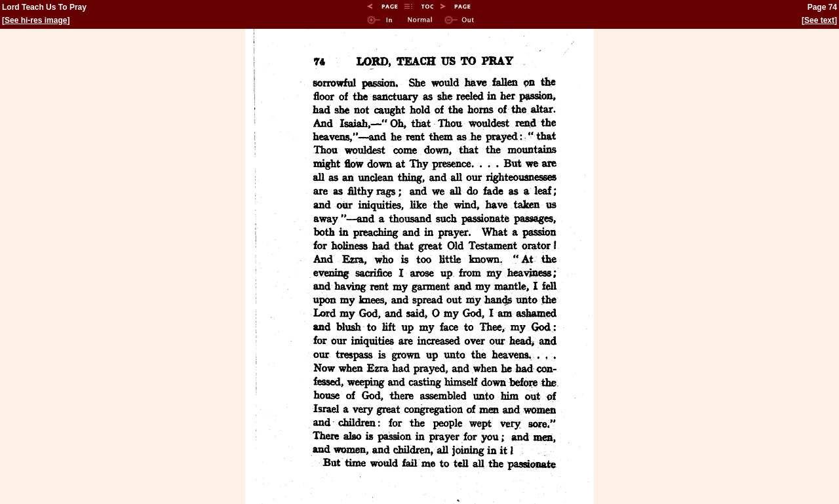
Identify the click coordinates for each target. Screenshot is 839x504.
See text (819, 20)
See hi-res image (36, 20)
